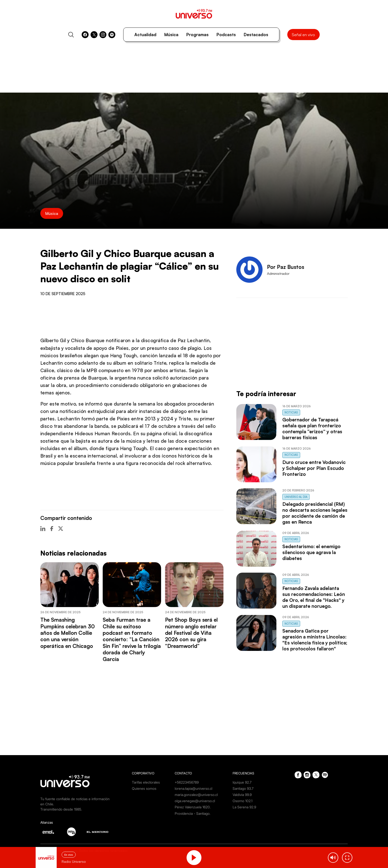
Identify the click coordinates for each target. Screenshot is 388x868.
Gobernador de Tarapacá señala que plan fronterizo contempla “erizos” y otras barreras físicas (312, 429)
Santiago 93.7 (243, 788)
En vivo (69, 855)
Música (171, 35)
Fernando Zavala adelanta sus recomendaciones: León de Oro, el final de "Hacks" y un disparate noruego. (314, 597)
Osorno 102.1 (242, 801)
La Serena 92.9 (244, 807)
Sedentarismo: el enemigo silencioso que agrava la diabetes (311, 552)
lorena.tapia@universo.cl (194, 788)
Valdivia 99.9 (242, 795)
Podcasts (226, 35)
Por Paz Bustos (286, 267)
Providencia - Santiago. (193, 813)
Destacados (256, 35)
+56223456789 (187, 782)
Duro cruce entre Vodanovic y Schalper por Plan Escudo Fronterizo (314, 468)
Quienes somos (144, 788)
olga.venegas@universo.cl (195, 801)
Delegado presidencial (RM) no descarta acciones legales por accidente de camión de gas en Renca (315, 513)
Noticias (291, 412)
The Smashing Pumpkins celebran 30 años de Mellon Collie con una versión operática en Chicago (68, 633)
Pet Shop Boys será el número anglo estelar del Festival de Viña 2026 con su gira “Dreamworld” (191, 633)
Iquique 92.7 (242, 782)
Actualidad (145, 35)
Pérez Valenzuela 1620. (193, 807)
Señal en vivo (303, 35)
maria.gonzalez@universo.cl (196, 795)
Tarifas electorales (146, 782)
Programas (197, 35)
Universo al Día (296, 497)
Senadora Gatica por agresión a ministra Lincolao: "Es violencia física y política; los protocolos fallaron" (315, 640)
